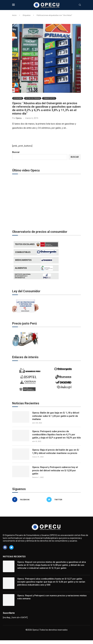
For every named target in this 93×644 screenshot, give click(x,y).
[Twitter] (63, 503)
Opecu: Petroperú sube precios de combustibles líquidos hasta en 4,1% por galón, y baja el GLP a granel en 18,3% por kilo (55, 436)
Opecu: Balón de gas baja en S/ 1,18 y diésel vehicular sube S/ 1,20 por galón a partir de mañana (56, 416)
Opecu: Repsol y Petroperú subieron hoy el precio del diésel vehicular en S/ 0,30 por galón (55, 474)
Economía (18, 98)
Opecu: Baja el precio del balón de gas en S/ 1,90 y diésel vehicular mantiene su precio (56, 455)
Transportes (49, 98)
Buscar (16, 152)
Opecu (19, 118)
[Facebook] (29, 503)
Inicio (14, 15)
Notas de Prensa (33, 98)
